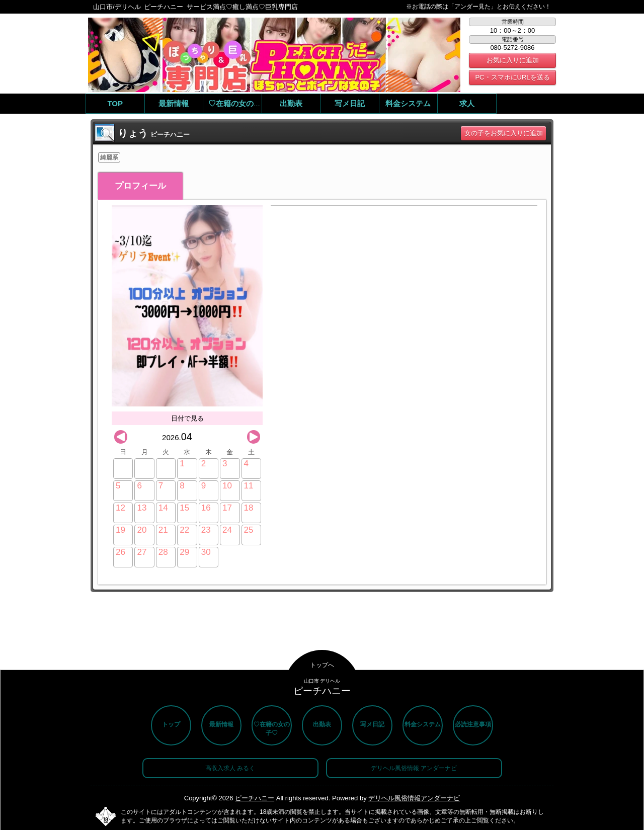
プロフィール (140, 186)
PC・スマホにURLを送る (512, 77)
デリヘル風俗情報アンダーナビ (414, 798)
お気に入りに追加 (513, 60)
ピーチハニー (255, 798)
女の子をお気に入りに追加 (504, 133)
